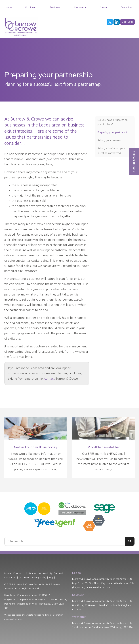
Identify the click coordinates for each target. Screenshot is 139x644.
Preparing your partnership (113, 132)
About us (30, 7)
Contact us (126, 7)
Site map (32, 573)
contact (50, 379)
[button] (134, 162)
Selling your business (109, 140)
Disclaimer (24, 578)
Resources (80, 7)
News (104, 7)
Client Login (128, 22)
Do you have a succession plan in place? (113, 122)
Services (55, 7)
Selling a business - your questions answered (111, 151)
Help (51, 578)
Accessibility (46, 573)
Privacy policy (39, 578)
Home (9, 7)
